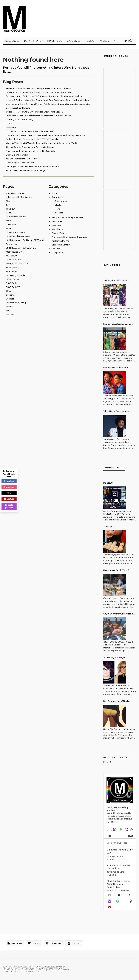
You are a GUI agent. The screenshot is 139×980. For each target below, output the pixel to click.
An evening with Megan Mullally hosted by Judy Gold (31, 151)
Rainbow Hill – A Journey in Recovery (116, 368)
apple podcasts (9, 506)
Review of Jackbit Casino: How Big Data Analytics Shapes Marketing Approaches (44, 97)
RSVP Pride (11, 284)
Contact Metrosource (16, 217)
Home (9, 229)
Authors (55, 194)
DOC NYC (11, 124)
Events (9, 221)
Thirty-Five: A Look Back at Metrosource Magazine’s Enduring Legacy (38, 116)
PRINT (125, 41)
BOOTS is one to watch (17, 155)
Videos (9, 307)
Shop (8, 292)
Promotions (11, 272)
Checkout (11, 209)
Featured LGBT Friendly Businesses (68, 218)
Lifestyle (59, 205)
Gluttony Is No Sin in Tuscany (20, 120)
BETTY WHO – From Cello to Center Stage (26, 171)
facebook (9, 481)
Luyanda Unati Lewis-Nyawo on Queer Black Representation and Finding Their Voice (45, 136)
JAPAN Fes (11, 128)
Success (10, 299)
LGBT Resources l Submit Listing (21, 248)
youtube (9, 499)
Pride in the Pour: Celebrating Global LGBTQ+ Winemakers (33, 140)
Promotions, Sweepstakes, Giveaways (69, 238)
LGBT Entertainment (15, 233)
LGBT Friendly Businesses (18, 237)
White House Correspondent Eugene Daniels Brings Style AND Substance (119, 412)
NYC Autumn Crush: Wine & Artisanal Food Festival (30, 132)
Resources (12, 41)
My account (12, 256)
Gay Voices (74, 41)
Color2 (9, 213)
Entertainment (61, 202)
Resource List (12, 280)
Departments (33, 41)
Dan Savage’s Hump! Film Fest (20, 163)
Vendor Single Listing (16, 303)
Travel (57, 209)
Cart (8, 205)
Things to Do (54, 41)
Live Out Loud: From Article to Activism (117, 325)
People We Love (14, 260)
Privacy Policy (12, 268)
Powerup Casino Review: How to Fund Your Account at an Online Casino (40, 93)
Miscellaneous (58, 230)
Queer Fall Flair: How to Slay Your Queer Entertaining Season (34, 112)
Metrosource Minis (15, 252)
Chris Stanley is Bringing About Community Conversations (119, 884)
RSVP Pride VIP (13, 288)
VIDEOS (105, 41)
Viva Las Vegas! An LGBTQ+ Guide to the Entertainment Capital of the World (41, 144)
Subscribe (11, 295)
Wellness (10, 315)
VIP (115, 41)
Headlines (56, 226)
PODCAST (90, 41)
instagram (9, 487)
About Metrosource (15, 194)
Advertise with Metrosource (19, 198)
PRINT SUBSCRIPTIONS (17, 264)
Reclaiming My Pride (15, 276)
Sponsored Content (61, 245)
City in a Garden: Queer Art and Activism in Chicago (30, 148)
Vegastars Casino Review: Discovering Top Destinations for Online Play (39, 89)
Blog (8, 202)
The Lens (56, 249)
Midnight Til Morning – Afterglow (21, 159)
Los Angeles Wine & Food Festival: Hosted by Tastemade (32, 167)
